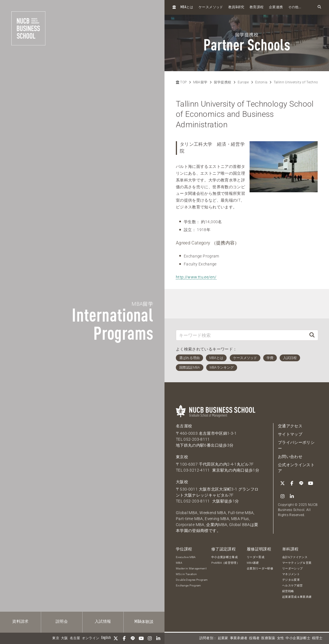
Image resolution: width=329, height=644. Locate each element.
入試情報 (103, 622)
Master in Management (191, 568)
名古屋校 (184, 426)
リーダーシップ (292, 568)
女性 (281, 638)
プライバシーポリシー (296, 445)
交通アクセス (290, 426)
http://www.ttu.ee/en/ (196, 277)
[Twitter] (116, 638)
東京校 (182, 457)
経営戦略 (288, 591)
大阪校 (182, 482)
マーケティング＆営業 (297, 563)
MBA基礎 (253, 563)
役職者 (254, 638)
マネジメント (291, 574)
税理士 (317, 638)
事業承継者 (239, 638)
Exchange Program (188, 585)
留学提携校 (223, 82)
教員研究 (236, 7)
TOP (181, 82)
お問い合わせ (290, 457)
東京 (56, 638)
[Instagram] (150, 638)
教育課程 (257, 7)
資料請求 (20, 622)
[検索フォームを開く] (319, 7)
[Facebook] (124, 638)
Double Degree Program (192, 580)
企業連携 (276, 7)
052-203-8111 (197, 439)
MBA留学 (200, 82)
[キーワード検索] (241, 335)
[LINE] (133, 638)
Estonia (261, 82)
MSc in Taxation (186, 574)
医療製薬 (268, 638)
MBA (179, 563)
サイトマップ (290, 434)
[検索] (312, 335)
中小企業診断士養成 (224, 557)
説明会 (62, 622)
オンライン (91, 638)
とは (187, 7)
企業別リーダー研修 (260, 568)
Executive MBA (186, 557)
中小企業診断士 (298, 638)
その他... (295, 7)
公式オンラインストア (296, 468)
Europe (243, 82)
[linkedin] (158, 638)
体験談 (144, 622)
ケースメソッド (211, 7)
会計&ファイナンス (295, 557)
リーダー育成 (256, 557)
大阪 (65, 638)
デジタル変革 (291, 580)
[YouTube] (141, 638)
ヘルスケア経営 (292, 585)
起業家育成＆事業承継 (297, 597)
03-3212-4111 (197, 470)
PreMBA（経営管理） (225, 563)
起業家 (223, 638)
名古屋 (75, 638)
